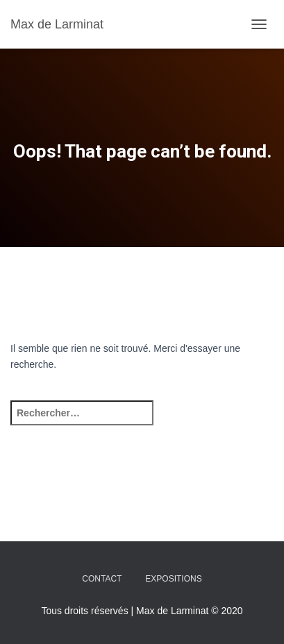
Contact (102, 579)
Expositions (173, 579)
